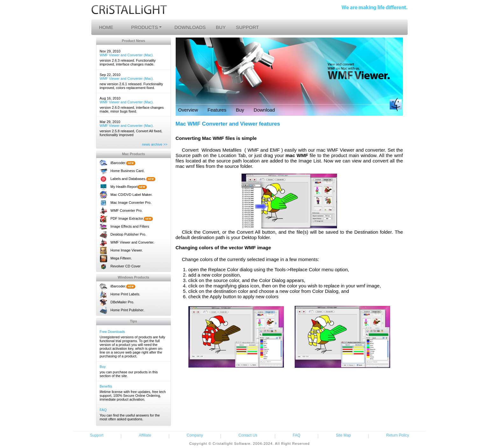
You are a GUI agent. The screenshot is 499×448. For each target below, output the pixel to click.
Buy (103, 367)
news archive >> (155, 144)
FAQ (103, 410)
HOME (106, 27)
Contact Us (248, 435)
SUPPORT (247, 27)
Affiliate (145, 435)
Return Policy (398, 435)
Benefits (106, 386)
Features (217, 110)
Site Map (343, 435)
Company (195, 435)
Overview (188, 110)
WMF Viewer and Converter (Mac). (127, 55)
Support (97, 435)
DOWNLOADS (190, 27)
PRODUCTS (144, 27)
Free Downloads (112, 332)
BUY (221, 27)
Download (264, 110)
